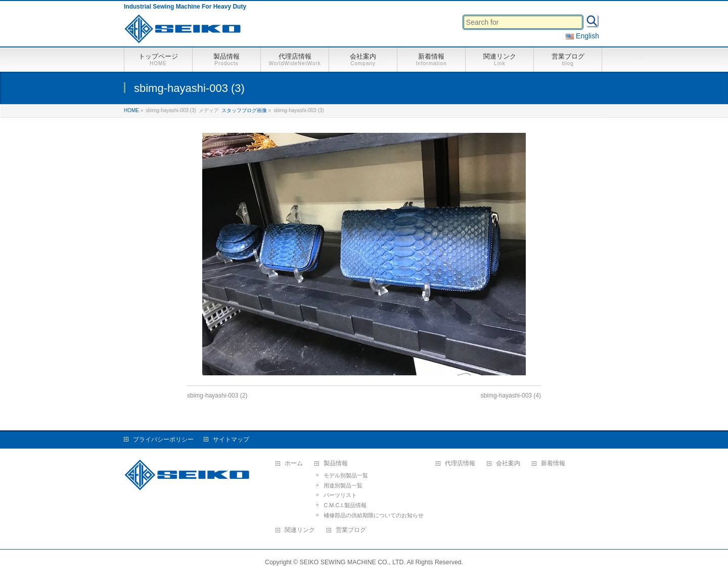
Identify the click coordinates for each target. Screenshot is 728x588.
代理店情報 (460, 463)
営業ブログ (351, 530)
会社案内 (508, 463)
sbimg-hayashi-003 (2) (217, 396)
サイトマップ (231, 439)
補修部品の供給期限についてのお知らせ (374, 515)
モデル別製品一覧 (346, 475)
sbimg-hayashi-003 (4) (511, 396)
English (582, 36)
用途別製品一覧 (343, 485)
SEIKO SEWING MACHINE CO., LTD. (353, 562)
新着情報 (553, 463)
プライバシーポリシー (163, 439)
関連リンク (300, 530)
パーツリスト (340, 495)
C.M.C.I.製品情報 (345, 505)
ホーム (294, 463)
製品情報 (336, 463)
